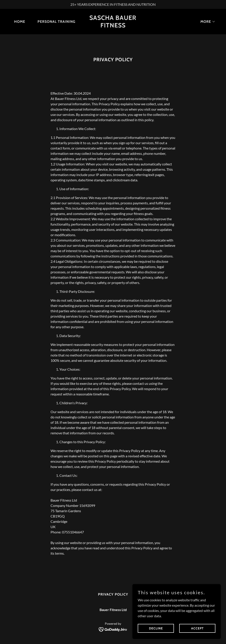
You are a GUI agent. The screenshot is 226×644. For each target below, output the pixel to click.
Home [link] (20, 22)
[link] (113, 26)
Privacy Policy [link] (113, 594)
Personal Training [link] (56, 22)
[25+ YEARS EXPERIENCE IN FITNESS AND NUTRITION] (113, 4)
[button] (206, 22)
